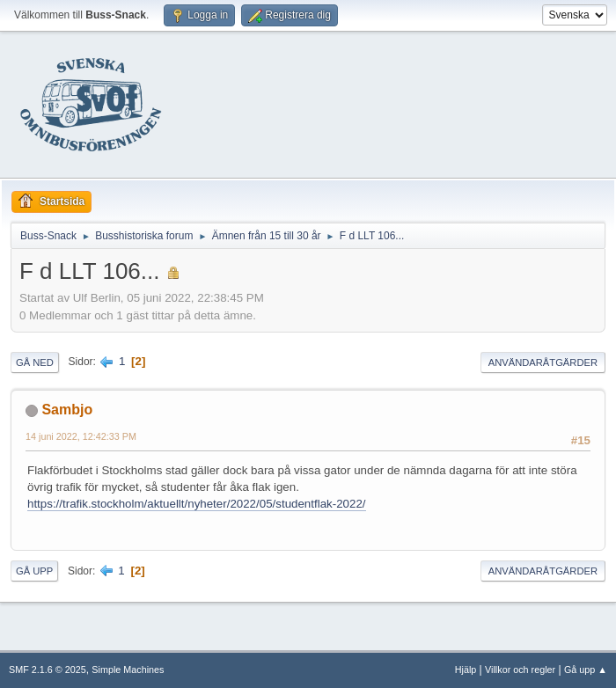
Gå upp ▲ (586, 670)
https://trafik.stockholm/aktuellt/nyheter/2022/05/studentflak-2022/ (197, 504)
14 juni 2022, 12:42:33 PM (81, 436)
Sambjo (67, 410)
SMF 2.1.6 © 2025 (48, 670)
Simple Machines (128, 670)
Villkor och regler (520, 670)
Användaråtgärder (543, 362)
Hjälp (466, 670)
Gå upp (34, 571)
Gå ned (35, 362)
